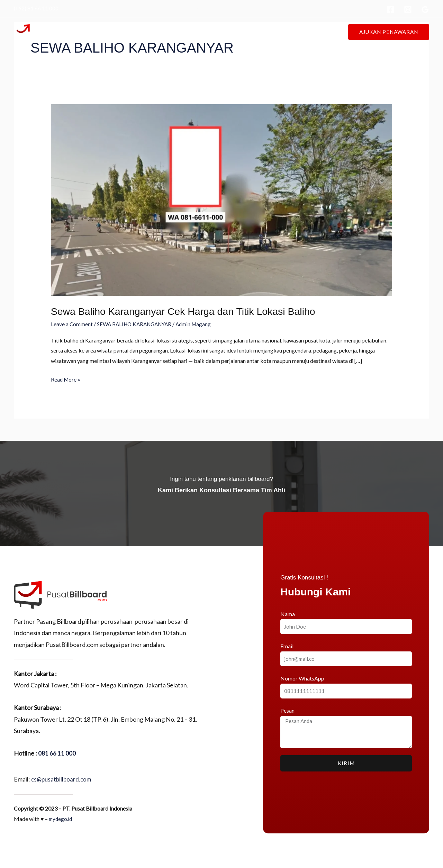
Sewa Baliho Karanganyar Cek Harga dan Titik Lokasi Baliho (190, 311)
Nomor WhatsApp (302, 678)
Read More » (66, 378)
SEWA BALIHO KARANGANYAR (137, 324)
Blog (292, 32)
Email (287, 646)
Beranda (155, 32)
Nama (288, 614)
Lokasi (215, 32)
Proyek (242, 32)
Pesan (287, 710)
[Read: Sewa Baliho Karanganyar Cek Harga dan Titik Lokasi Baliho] (222, 199)
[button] (389, 32)
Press (269, 32)
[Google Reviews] (425, 10)
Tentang (186, 32)
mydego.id (61, 818)
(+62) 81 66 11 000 (36, 8)
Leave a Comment (72, 324)
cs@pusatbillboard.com (62, 779)
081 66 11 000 (57, 753)
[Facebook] (391, 10)
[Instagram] (408, 10)
